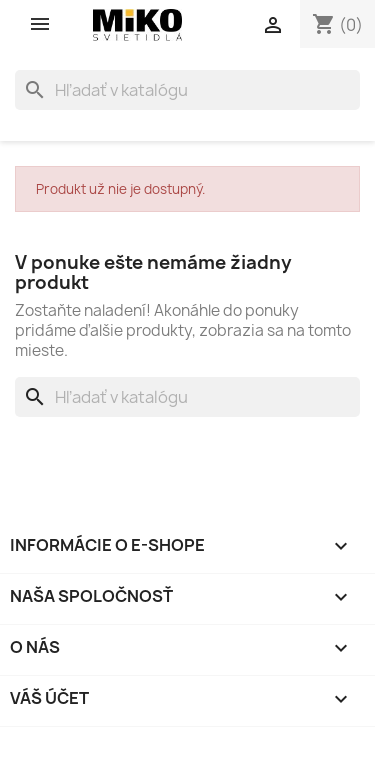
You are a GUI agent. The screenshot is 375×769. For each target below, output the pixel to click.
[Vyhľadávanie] (187, 90)
